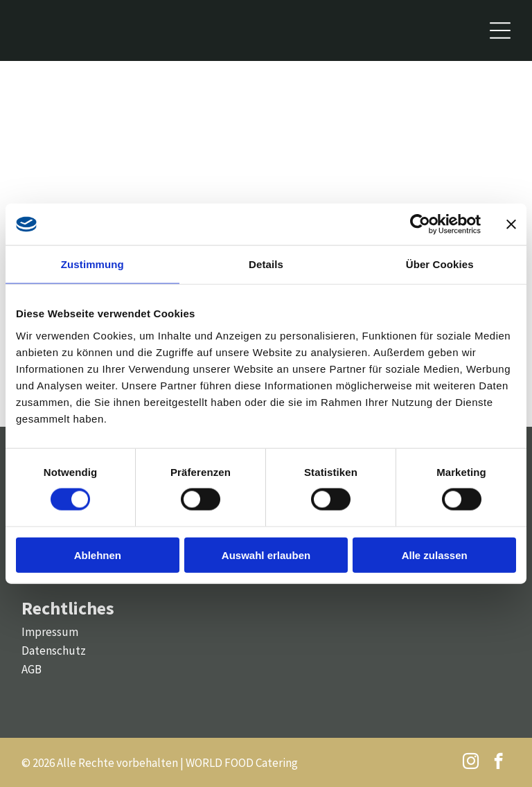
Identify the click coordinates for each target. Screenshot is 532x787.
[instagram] (471, 763)
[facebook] (498, 763)
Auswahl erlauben (266, 555)
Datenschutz (54, 651)
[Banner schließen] (511, 224)
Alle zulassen (435, 555)
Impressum (50, 632)
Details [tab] (266, 264)
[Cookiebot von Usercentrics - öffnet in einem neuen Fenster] (420, 224)
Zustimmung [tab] (92, 264)
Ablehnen (98, 555)
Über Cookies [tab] (440, 264)
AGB (32, 669)
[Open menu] (500, 30)
